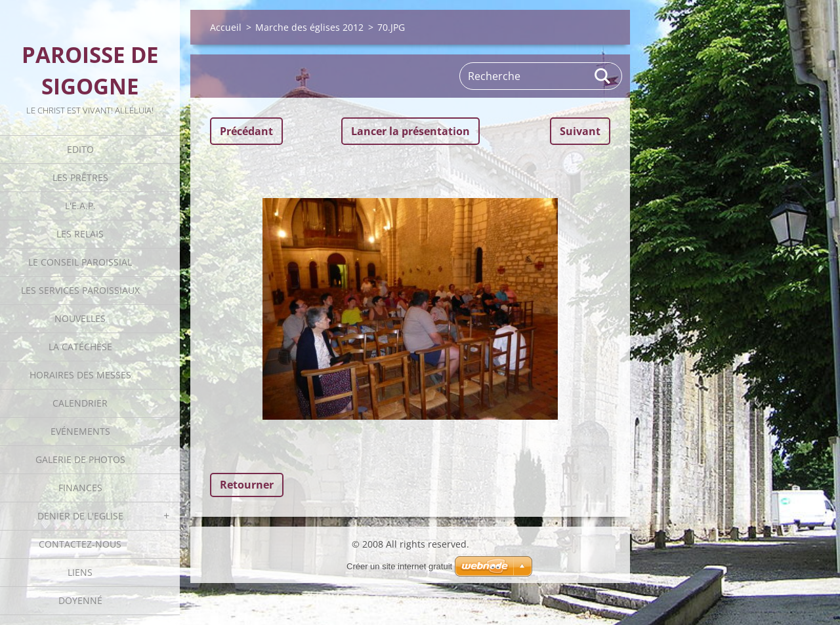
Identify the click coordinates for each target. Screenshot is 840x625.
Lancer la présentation (410, 131)
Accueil (226, 27)
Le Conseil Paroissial (80, 262)
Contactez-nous (80, 544)
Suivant (580, 131)
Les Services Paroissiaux (80, 290)
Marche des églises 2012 (309, 27)
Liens (80, 572)
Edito (80, 149)
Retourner (247, 485)
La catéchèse (80, 347)
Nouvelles (80, 318)
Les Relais (80, 234)
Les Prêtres (80, 177)
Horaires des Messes (80, 375)
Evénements (80, 431)
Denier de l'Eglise (80, 516)
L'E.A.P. (80, 206)
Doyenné (80, 600)
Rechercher (603, 76)
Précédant (246, 131)
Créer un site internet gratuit (399, 566)
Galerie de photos (80, 459)
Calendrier (80, 403)
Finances (80, 488)
